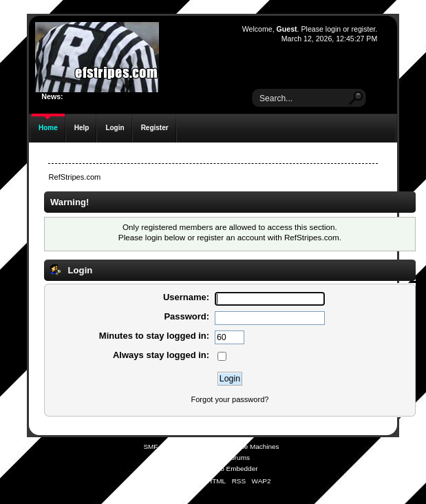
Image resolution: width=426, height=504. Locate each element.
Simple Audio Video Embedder (211, 469)
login (333, 29)
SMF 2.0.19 (161, 447)
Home (48, 128)
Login (115, 128)
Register (155, 128)
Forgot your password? (230, 399)
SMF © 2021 (204, 447)
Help (82, 128)
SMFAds (186, 458)
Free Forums (230, 458)
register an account (231, 237)
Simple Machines (253, 447)
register (364, 29)
